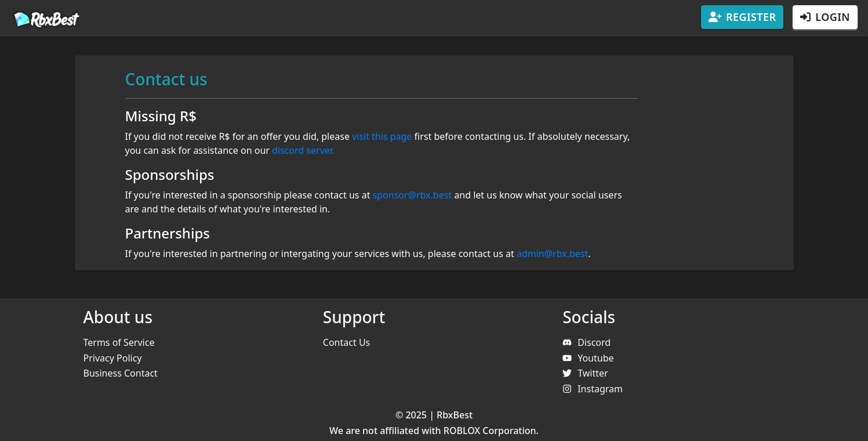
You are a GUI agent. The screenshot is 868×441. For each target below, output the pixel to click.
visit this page (382, 136)
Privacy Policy (113, 358)
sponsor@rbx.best (413, 195)
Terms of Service (119, 342)
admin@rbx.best (552, 254)
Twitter (585, 373)
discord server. (303, 150)
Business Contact (121, 373)
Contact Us (346, 342)
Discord (586, 342)
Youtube (588, 358)
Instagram (593, 389)
